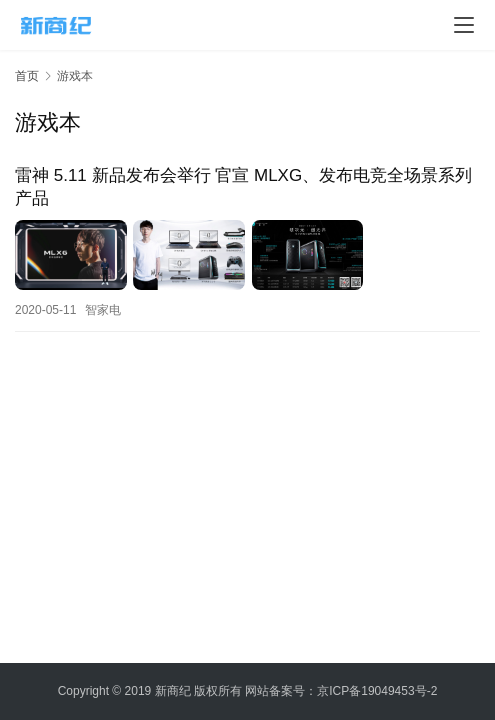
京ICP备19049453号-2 (377, 691)
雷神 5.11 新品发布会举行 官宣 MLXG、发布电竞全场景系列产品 (243, 187)
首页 (27, 76)
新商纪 (173, 691)
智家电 (103, 309)
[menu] (464, 25)
